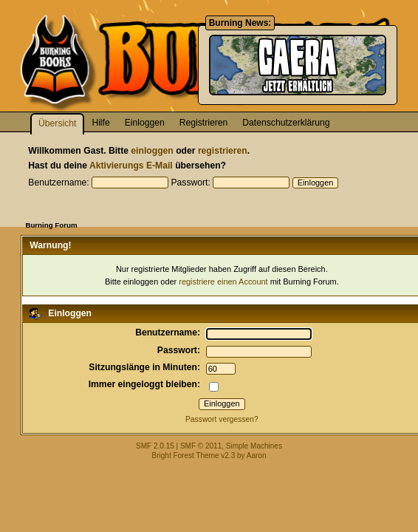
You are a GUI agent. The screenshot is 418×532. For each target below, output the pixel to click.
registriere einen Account (223, 282)
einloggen (152, 151)
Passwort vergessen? (222, 419)
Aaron (257, 456)
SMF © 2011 (201, 446)
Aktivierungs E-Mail (131, 166)
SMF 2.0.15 (155, 446)
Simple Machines (254, 446)
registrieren (223, 151)
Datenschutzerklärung (286, 123)
